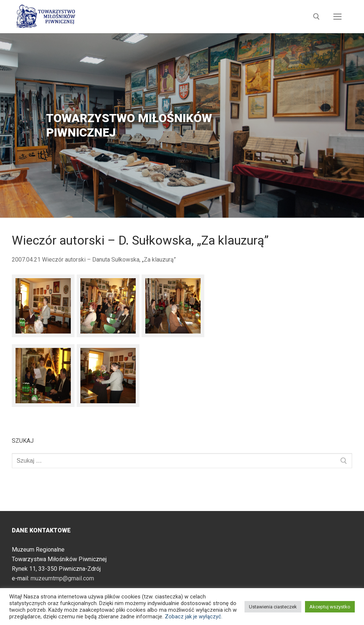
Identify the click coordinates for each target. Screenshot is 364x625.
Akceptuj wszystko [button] (330, 607)
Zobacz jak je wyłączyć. (194, 617)
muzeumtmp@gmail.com (62, 578)
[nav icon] (337, 17)
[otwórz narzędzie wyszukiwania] (316, 17)
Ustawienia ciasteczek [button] (273, 607)
